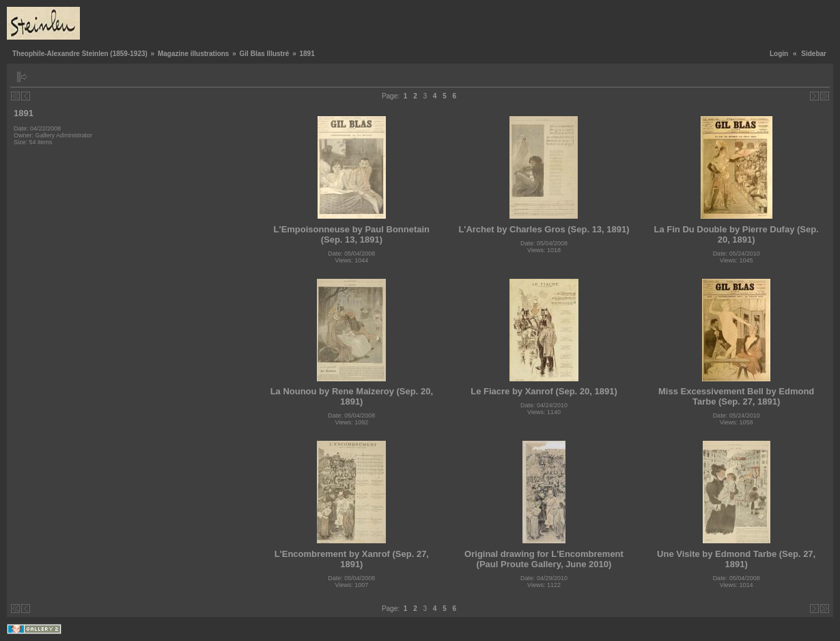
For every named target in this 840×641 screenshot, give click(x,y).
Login (779, 54)
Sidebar (814, 54)
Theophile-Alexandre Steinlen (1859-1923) (80, 54)
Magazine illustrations (193, 54)
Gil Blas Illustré (265, 54)
